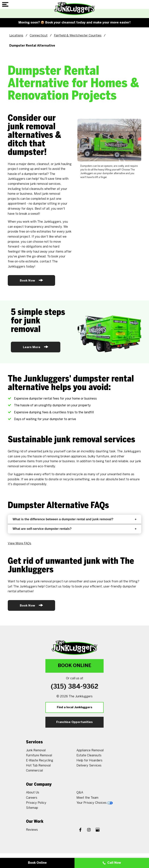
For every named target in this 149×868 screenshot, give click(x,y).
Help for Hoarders (89, 760)
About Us (33, 792)
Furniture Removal (39, 755)
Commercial (34, 770)
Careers (32, 798)
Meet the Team (87, 798)
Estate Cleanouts (89, 755)
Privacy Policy (36, 803)
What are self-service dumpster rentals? (74, 529)
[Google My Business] (98, 830)
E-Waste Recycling (40, 760)
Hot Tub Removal (38, 765)
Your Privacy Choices (95, 803)
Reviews (32, 830)
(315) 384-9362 (75, 687)
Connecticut (39, 35)
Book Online (74, 666)
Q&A (80, 792)
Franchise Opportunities (74, 722)
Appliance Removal (90, 750)
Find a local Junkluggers (75, 707)
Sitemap (32, 808)
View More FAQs (19, 543)
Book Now (31, 280)
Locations (16, 35)
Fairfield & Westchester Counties (78, 35)
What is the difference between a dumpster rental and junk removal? (74, 519)
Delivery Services (89, 765)
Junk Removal (36, 750)
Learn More (36, 347)
